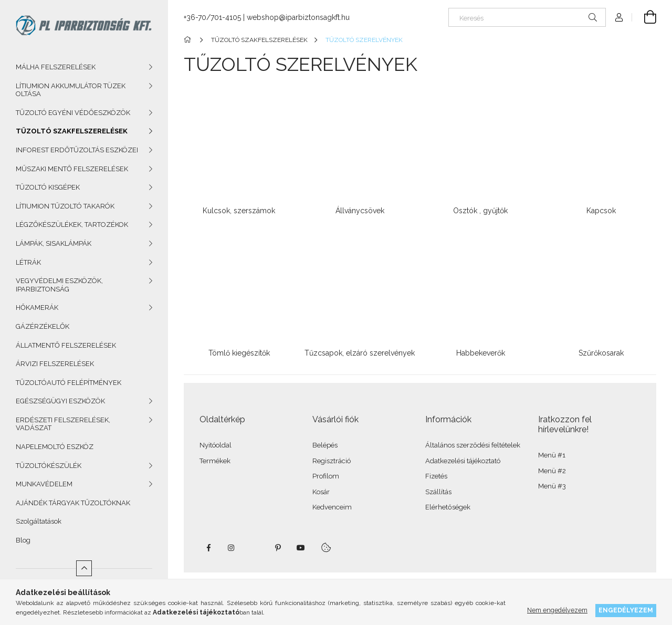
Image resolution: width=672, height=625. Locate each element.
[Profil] (619, 17)
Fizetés (436, 476)
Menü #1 (552, 455)
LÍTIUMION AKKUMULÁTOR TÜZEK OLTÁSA (71, 90)
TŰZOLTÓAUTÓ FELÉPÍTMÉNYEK (69, 383)
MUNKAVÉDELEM (44, 484)
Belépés (325, 445)
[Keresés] (527, 17)
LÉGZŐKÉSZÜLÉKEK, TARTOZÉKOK (72, 225)
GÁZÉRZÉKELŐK (43, 326)
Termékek (215, 461)
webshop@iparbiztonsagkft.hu (298, 17)
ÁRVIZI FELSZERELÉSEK (55, 364)
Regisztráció (332, 461)
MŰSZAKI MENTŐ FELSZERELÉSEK (72, 169)
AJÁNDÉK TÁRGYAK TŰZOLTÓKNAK (73, 503)
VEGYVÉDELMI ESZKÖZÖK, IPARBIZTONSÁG (59, 285)
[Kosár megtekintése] (644, 17)
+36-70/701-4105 (212, 17)
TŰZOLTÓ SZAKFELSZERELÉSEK (72, 131)
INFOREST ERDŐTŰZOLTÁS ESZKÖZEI (77, 150)
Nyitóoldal (216, 445)
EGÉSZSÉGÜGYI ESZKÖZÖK (60, 401)
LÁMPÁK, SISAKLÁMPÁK (54, 243)
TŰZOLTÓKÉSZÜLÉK (49, 466)
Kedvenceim (332, 507)
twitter (255, 548)
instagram (232, 548)
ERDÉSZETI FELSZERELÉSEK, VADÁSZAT (63, 424)
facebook (208, 548)
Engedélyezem (626, 610)
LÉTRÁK (28, 262)
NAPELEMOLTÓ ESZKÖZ (55, 447)
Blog (23, 540)
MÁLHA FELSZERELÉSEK (56, 67)
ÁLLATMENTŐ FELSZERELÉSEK (66, 345)
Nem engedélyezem (557, 610)
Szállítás (438, 492)
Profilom (326, 476)
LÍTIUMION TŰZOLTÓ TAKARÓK (65, 206)
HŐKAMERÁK (37, 308)
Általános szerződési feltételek (473, 445)
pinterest (278, 548)
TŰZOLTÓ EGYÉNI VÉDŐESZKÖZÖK (73, 113)
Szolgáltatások (39, 521)
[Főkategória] (189, 40)
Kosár (321, 492)
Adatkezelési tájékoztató (463, 461)
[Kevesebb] (84, 568)
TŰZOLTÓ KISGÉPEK (48, 187)
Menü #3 (552, 486)
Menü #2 (552, 471)
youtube (301, 548)
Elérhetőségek (448, 507)
